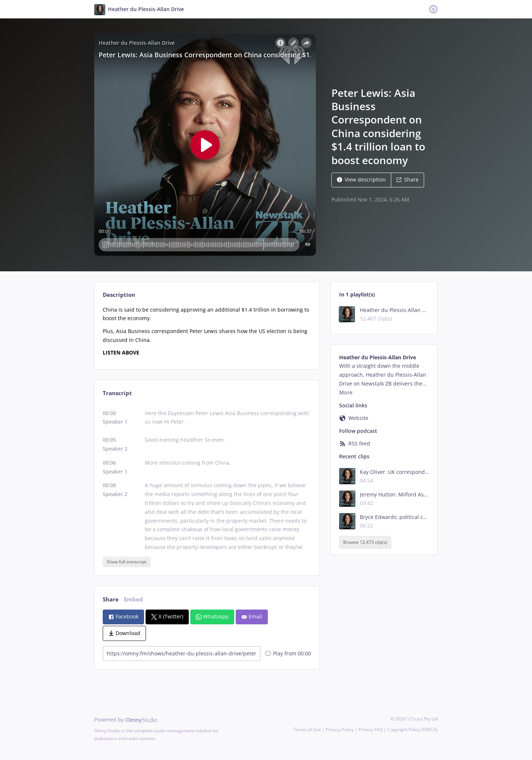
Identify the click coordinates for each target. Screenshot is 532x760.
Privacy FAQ (371, 730)
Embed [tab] (133, 599)
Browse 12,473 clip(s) (365, 542)
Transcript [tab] (117, 393)
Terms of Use (307, 730)
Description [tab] (119, 295)
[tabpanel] (207, 331)
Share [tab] (111, 599)
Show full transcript (127, 562)
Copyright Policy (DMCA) (413, 730)
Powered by (126, 720)
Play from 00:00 (288, 653)
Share (407, 179)
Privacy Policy (340, 730)
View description (361, 179)
